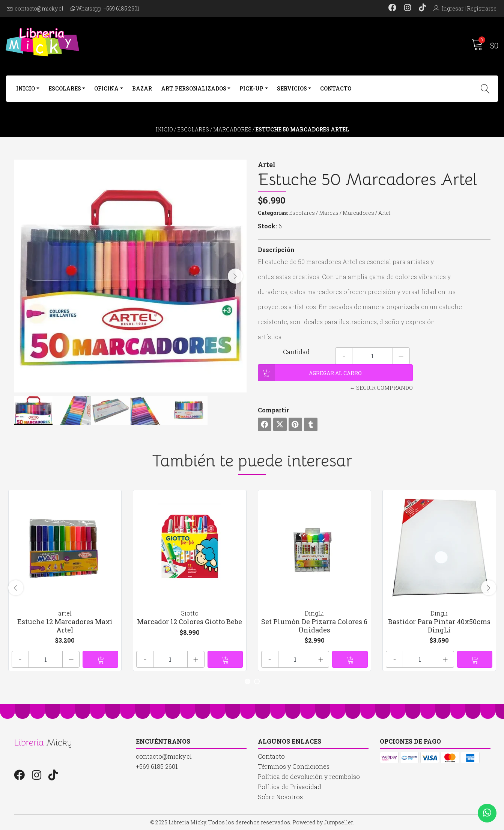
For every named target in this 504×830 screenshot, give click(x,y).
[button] (247, 681)
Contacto (336, 88)
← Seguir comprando (381, 388)
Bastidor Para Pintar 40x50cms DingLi (439, 626)
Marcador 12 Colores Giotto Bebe (190, 622)
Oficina (106, 88)
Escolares (65, 88)
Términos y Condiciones (294, 766)
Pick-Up (251, 88)
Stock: (267, 226)
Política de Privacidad (290, 787)
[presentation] (235, 276)
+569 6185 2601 (121, 8)
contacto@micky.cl (39, 8)
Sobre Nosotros (280, 797)
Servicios (292, 88)
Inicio (26, 88)
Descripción (276, 250)
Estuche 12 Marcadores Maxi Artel (65, 626)
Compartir (273, 410)
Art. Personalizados (194, 88)
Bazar (142, 88)
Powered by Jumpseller (323, 822)
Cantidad (296, 352)
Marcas (329, 213)
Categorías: (273, 213)
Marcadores (232, 129)
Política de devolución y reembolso (309, 776)
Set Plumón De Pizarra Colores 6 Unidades (314, 626)
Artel (384, 213)
